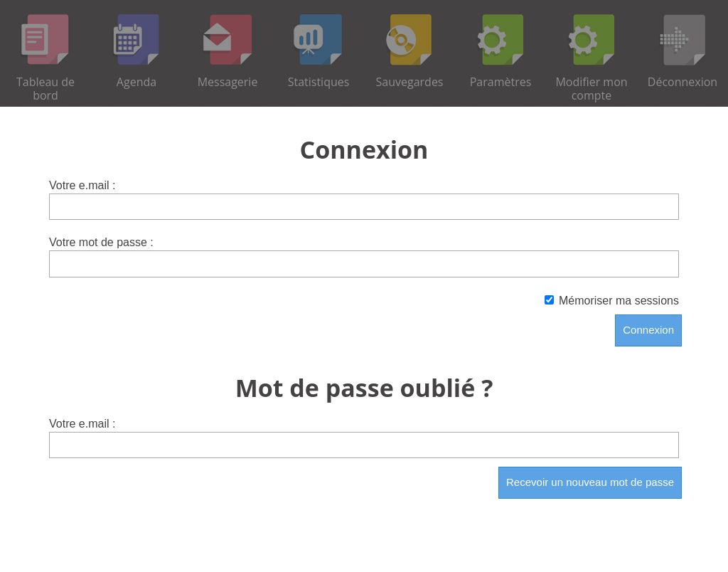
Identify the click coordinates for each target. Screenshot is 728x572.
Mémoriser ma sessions (612, 301)
